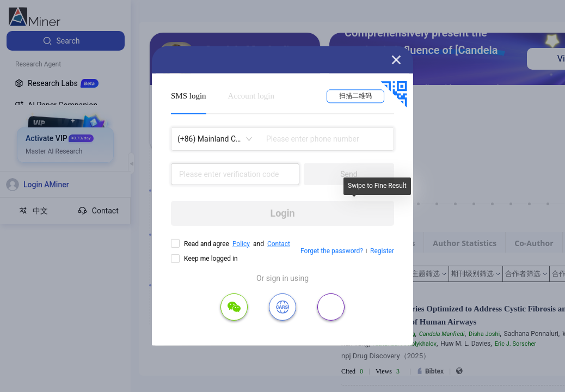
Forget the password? (332, 251)
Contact (279, 244)
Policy (241, 244)
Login (282, 213)
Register (382, 251)
